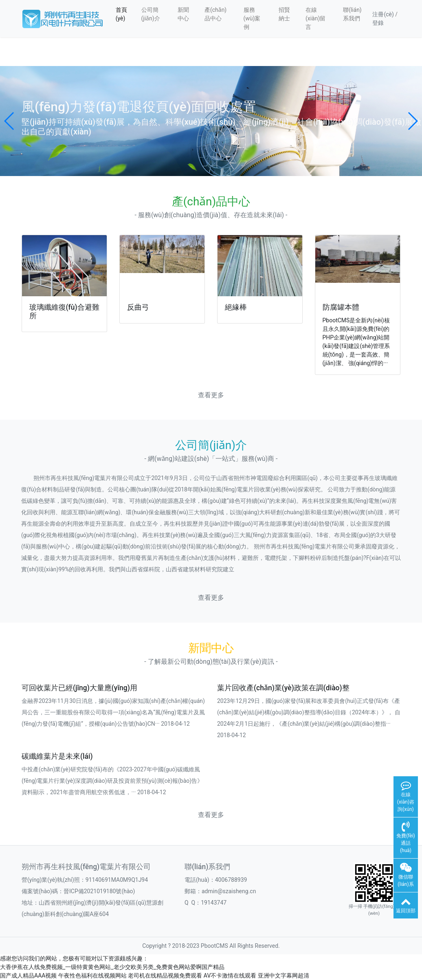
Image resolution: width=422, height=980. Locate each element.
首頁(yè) (121, 14)
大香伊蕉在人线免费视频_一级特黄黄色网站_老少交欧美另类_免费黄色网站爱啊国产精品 (112, 967)
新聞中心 (183, 14)
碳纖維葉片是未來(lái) (57, 756)
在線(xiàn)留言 (315, 18)
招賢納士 (284, 14)
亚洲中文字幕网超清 (284, 976)
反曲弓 (138, 307)
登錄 (378, 23)
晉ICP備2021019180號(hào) (99, 891)
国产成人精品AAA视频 (28, 976)
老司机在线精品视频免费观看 (165, 976)
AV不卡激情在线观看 (230, 976)
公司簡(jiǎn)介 (151, 14)
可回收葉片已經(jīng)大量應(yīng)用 (79, 688)
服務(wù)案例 (252, 18)
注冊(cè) (383, 14)
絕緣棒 (236, 307)
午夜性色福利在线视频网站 (92, 976)
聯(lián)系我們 (352, 14)
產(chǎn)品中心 (215, 14)
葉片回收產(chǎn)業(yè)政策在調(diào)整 (283, 688)
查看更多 (211, 395)
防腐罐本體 (341, 307)
